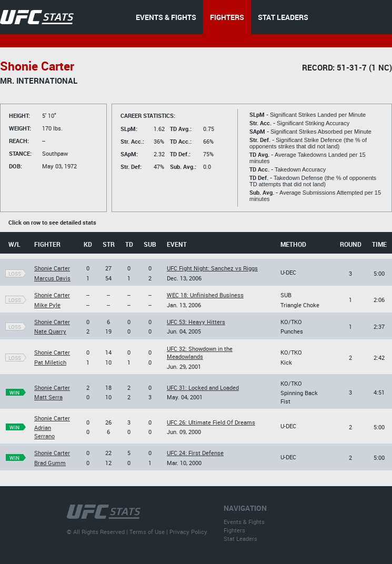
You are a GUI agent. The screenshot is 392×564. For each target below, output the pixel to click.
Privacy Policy (188, 532)
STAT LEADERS (283, 17)
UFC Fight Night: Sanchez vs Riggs (212, 268)
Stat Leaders (240, 538)
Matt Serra (48, 397)
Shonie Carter (52, 268)
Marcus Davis (52, 278)
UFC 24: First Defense (195, 453)
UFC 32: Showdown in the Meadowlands (200, 352)
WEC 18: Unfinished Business (205, 295)
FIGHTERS (227, 17)
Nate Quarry (50, 331)
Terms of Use (147, 532)
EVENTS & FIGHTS (166, 17)
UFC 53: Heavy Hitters (196, 322)
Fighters (234, 530)
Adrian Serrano (44, 431)
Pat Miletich (50, 362)
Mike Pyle (47, 305)
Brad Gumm (50, 463)
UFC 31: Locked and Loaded (203, 387)
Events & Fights (244, 522)
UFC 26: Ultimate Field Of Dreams (211, 422)
